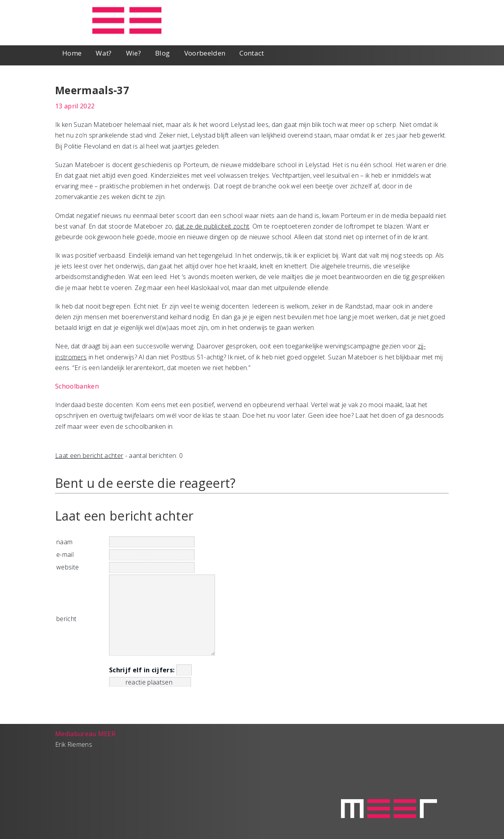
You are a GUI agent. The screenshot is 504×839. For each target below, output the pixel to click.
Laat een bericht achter (89, 456)
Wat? (104, 53)
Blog (162, 53)
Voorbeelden (205, 53)
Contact (252, 53)
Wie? (133, 53)
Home (72, 53)
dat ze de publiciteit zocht (212, 226)
